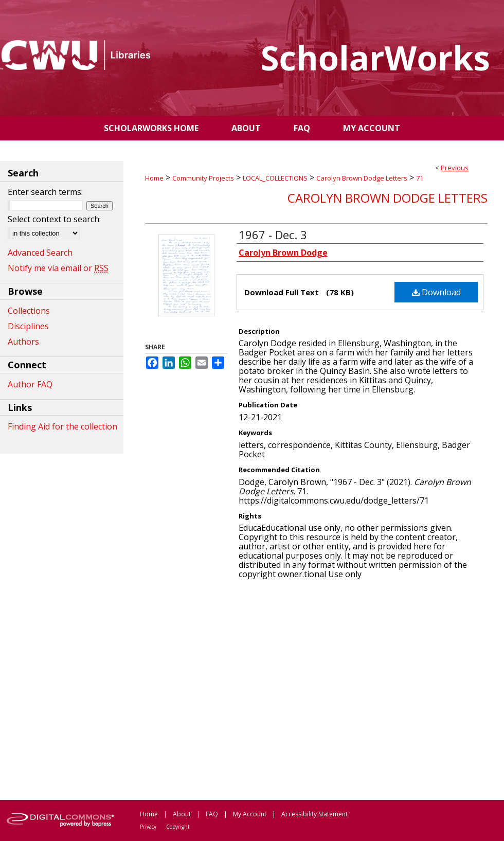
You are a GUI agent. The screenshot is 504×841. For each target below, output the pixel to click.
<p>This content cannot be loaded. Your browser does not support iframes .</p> (316, 689)
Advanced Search (40, 253)
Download (436, 292)
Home (154, 178)
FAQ (212, 814)
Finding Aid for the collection (62, 426)
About (182, 814)
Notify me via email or (58, 268)
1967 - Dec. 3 (273, 235)
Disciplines (28, 326)
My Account (250, 814)
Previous (455, 168)
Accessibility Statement (314, 814)
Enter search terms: (45, 192)
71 (420, 178)
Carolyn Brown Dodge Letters (362, 178)
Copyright (178, 827)
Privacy (148, 827)
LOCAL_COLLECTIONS (275, 178)
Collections (29, 311)
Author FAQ (30, 384)
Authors (23, 342)
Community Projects (203, 178)
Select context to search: (54, 219)
